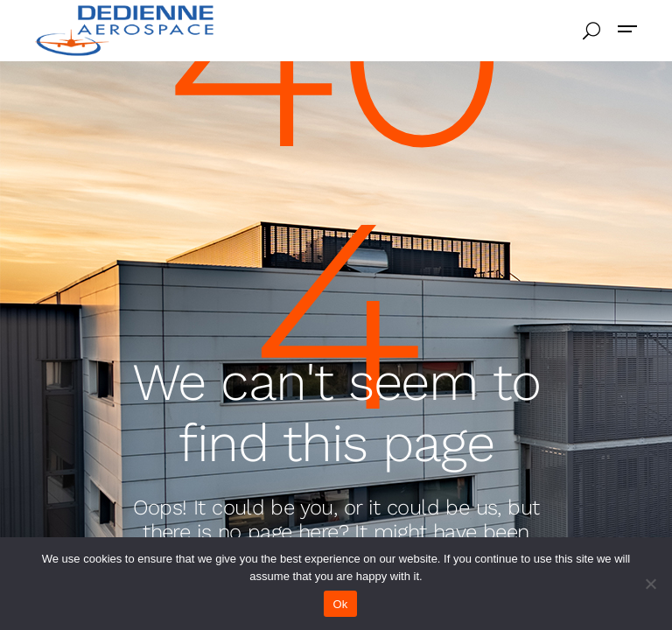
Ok (340, 604)
